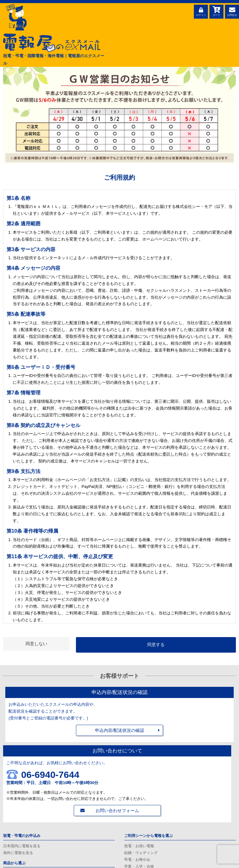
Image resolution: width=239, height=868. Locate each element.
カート (216, 11)
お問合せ (232, 11)
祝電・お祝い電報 (139, 846)
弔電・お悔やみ (137, 860)
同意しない (36, 644)
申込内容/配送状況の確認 (119, 730)
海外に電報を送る (18, 853)
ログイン (201, 11)
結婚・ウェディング (141, 853)
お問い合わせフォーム (117, 811)
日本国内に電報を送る (22, 846)
